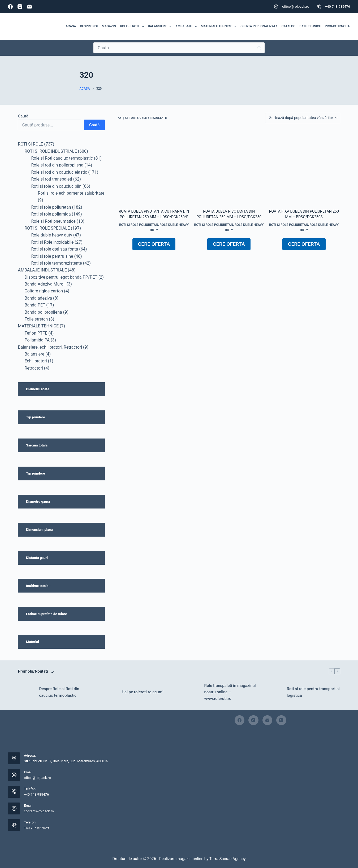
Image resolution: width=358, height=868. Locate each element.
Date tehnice (310, 26)
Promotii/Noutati (339, 26)
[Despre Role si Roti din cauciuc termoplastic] (26, 692)
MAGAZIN (109, 26)
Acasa (71, 26)
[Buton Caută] (259, 48)
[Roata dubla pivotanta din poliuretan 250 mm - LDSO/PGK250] (229, 166)
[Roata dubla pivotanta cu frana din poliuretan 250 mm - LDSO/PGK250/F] (154, 166)
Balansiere (161, 27)
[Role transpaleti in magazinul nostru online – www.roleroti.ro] (191, 692)
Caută (23, 116)
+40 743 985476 (338, 6)
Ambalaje (187, 27)
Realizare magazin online (181, 859)
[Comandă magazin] (303, 118)
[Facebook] (10, 7)
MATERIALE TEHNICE (220, 27)
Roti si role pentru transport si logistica (313, 692)
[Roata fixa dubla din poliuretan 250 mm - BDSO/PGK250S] (304, 166)
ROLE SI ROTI (133, 27)
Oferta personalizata (259, 26)
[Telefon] (281, 720)
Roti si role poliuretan (139, 225)
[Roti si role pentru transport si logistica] (274, 692)
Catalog (288, 26)
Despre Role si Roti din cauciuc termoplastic (59, 692)
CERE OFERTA (154, 244)
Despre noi (89, 26)
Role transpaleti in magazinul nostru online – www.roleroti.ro (230, 692)
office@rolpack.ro (296, 6)
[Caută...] (174, 48)
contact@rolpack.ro (39, 811)
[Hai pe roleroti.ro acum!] (108, 692)
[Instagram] (20, 7)
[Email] (29, 7)
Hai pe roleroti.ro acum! (142, 692)
